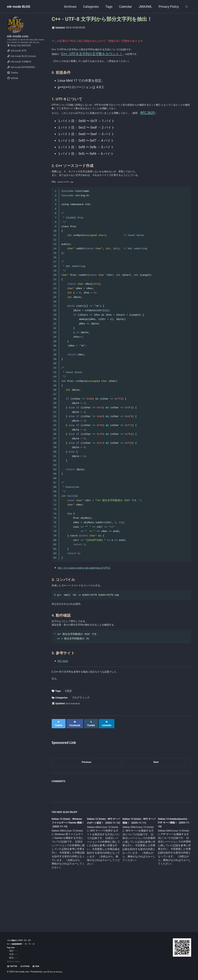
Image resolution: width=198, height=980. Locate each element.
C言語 (68, 728)
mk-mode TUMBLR (19, 72)
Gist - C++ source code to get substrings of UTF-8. (94, 593)
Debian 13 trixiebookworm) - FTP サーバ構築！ (171, 860)
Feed (44, 966)
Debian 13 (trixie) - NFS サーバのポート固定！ (102, 861)
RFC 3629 (65, 693)
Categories (88, 7)
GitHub (13, 88)
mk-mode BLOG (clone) (22, 66)
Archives (67, 7)
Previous (86, 798)
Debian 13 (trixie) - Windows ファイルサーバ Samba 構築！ (67, 861)
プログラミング (81, 735)
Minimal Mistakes (60, 972)
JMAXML (143, 7)
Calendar (123, 7)
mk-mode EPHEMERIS (21, 77)
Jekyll (46, 972)
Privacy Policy (166, 7)
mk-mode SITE (17, 61)
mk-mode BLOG (19, 7)
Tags (106, 7)
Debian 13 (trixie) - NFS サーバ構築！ (136, 858)
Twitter (13, 83)
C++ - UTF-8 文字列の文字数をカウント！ (96, 55)
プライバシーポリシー (17, 961)
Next (156, 798)
